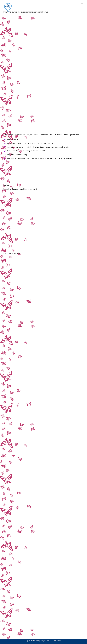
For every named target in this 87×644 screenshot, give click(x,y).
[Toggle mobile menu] (82, 3)
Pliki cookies (58, 641)
